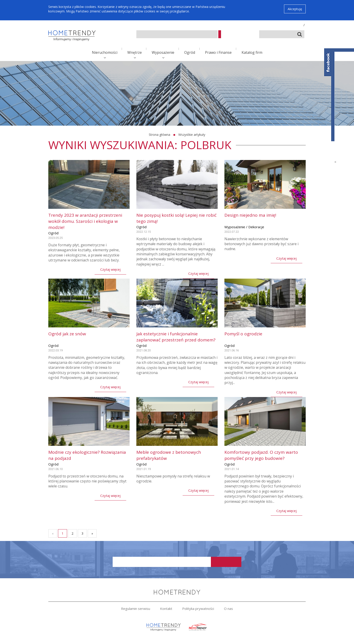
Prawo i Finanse (218, 52)
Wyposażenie (163, 52)
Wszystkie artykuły (192, 135)
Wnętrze (135, 52)
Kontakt (166, 609)
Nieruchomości (105, 52)
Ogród (190, 52)
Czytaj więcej (110, 269)
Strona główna (160, 135)
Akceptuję (295, 9)
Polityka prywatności (198, 609)
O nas (228, 609)
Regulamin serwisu (136, 609)
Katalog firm (252, 52)
